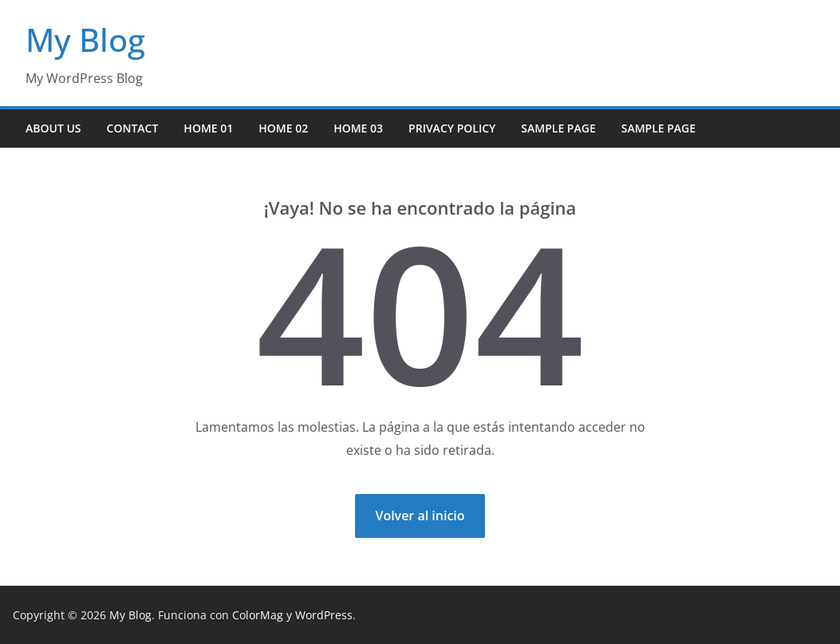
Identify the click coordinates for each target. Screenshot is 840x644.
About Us (53, 128)
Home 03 (358, 128)
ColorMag (258, 615)
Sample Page (558, 128)
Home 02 (283, 128)
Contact (133, 128)
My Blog (85, 40)
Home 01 (208, 128)
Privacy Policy (452, 128)
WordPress (324, 615)
